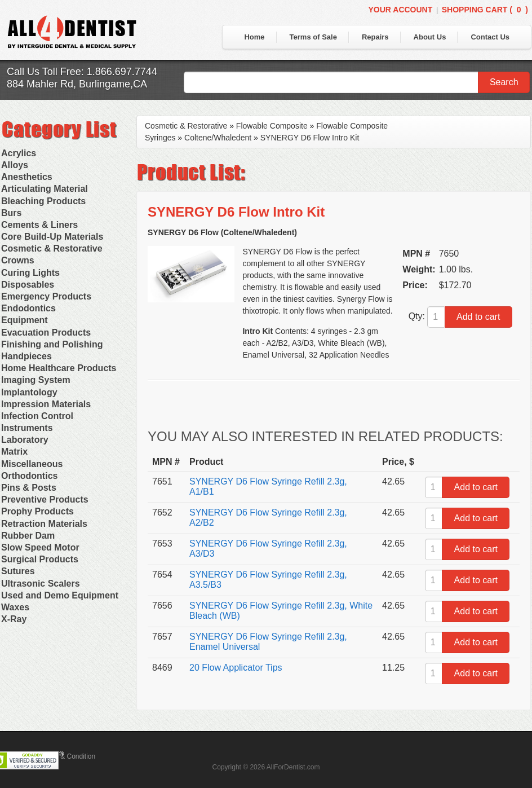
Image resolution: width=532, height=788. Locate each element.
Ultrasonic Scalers (41, 584)
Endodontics (28, 308)
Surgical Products (40, 559)
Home (254, 37)
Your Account (400, 10)
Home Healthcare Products (59, 368)
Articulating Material (45, 189)
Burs (11, 213)
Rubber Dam (28, 536)
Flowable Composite (272, 126)
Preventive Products (45, 499)
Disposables (28, 285)
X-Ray (14, 619)
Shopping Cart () (485, 10)
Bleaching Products (43, 201)
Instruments (27, 428)
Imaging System (36, 380)
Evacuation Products (46, 333)
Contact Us (490, 37)
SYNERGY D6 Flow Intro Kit (310, 138)
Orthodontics (29, 476)
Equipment (25, 320)
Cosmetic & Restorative (52, 248)
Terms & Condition (68, 756)
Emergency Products (46, 296)
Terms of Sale (313, 37)
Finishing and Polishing (52, 344)
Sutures (18, 571)
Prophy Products (37, 511)
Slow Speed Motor (40, 547)
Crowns (18, 260)
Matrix (14, 452)
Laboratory (25, 440)
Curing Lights (30, 273)
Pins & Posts (29, 488)
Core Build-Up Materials (52, 237)
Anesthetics (27, 177)
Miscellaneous (32, 464)
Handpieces (26, 356)
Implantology (29, 392)
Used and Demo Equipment (60, 595)
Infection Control (37, 416)
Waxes (15, 607)
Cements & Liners (39, 225)
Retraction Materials (44, 524)
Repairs (375, 37)
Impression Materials (46, 404)
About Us (430, 37)
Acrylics (19, 153)
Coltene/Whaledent (218, 138)
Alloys (15, 165)
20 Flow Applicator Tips (236, 668)
